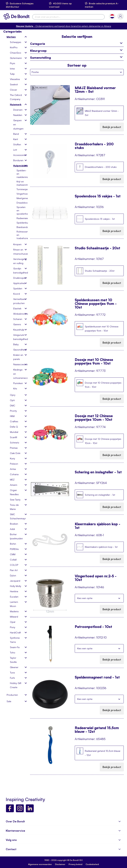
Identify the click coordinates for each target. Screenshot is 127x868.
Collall (13, 560)
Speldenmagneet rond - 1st (97, 677)
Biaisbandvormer (26, 227)
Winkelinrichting (18, 314)
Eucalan (14, 597)
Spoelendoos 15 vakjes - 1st (98, 196)
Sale (9, 701)
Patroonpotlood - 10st (93, 627)
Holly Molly (16, 586)
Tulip (12, 74)
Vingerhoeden (24, 194)
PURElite (14, 549)
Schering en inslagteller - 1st (98, 472)
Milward (14, 617)
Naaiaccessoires (18, 364)
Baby (16, 344)
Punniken (18, 383)
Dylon (13, 575)
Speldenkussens (25, 223)
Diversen (18, 110)
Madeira (14, 611)
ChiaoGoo (16, 53)
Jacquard (15, 581)
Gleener (14, 667)
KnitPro (14, 47)
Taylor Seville (13, 660)
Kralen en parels (18, 357)
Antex (13, 469)
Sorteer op (77, 65)
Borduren (18, 160)
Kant (16, 139)
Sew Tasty (15, 500)
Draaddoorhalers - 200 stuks (94, 146)
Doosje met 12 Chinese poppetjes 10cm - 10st (94, 418)
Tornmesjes (22, 189)
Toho (13, 652)
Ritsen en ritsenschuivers (18, 252)
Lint (15, 150)
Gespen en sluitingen (18, 124)
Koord (17, 294)
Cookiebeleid (92, 864)
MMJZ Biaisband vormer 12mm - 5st (95, 90)
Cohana (14, 474)
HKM (12, 416)
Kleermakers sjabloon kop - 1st (97, 526)
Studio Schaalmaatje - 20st (97, 248)
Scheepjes (16, 42)
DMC (13, 405)
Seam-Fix (15, 647)
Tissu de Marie (14, 507)
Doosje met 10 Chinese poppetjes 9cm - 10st (94, 361)
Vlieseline (15, 79)
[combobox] (68, 17)
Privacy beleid (75, 864)
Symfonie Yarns (15, 640)
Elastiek (17, 308)
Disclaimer (60, 864)
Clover (13, 90)
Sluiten (119, 598)
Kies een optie (85, 598)
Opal (13, 622)
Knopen (17, 244)
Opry (13, 395)
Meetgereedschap (26, 198)
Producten (12, 695)
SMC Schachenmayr (17, 516)
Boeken (14, 524)
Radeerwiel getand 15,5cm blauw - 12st (97, 730)
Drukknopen (18, 278)
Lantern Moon (14, 604)
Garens (17, 324)
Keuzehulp (18, 330)
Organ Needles (14, 492)
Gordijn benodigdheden (18, 270)
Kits (15, 388)
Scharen (18, 319)
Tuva (12, 672)
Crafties (14, 421)
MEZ (12, 480)
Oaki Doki (15, 453)
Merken (11, 37)
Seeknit (14, 84)
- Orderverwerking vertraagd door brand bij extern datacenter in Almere (64, 26)
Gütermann (16, 58)
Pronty (13, 411)
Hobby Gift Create (16, 685)
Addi (12, 529)
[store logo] (17, 16)
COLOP (14, 565)
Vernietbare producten (18, 301)
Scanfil (13, 437)
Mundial (14, 432)
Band (16, 134)
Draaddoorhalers (26, 203)
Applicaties (18, 283)
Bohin (13, 544)
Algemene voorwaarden (40, 864)
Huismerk (16, 104)
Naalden (18, 115)
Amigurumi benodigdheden (18, 337)
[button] (112, 16)
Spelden (18, 288)
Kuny (12, 458)
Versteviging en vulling (18, 261)
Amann (14, 485)
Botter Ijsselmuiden (16, 536)
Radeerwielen (24, 218)
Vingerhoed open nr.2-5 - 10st (96, 578)
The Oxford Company (16, 97)
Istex (12, 69)
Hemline (14, 591)
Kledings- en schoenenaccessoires (18, 374)
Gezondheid (18, 350)
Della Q (14, 427)
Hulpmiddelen (18, 166)
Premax (14, 448)
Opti (12, 400)
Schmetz (15, 443)
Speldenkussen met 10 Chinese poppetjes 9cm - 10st (96, 302)
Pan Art (14, 570)
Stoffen (17, 144)
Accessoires (18, 155)
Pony (13, 627)
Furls (12, 678)
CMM (13, 554)
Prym (12, 63)
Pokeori (14, 464)
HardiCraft (15, 632)
